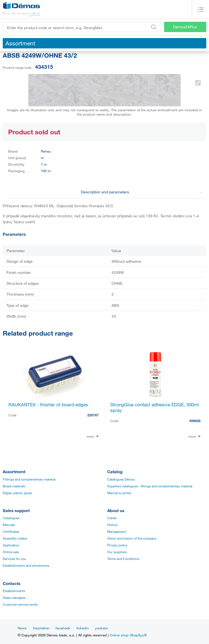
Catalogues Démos (121, 479)
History (113, 525)
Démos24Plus (185, 27)
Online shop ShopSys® (128, 635)
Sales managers (14, 597)
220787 (93, 415)
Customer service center (20, 604)
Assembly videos (15, 538)
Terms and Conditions (123, 559)
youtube (101, 628)
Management (117, 531)
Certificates (11, 531)
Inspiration (41, 628)
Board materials (14, 486)
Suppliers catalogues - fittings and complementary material (150, 486)
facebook (63, 628)
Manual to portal (119, 493)
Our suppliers (117, 552)
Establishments (14, 591)
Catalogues (11, 518)
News (22, 628)
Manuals (9, 525)
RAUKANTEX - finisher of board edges (48, 405)
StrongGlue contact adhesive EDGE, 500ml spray (155, 407)
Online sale (11, 552)
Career (112, 518)
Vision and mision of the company (132, 538)
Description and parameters (142, 192)
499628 (195, 421)
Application (11, 545)
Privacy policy (117, 545)
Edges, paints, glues (17, 493)
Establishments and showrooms (26, 565)
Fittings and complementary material (29, 479)
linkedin (83, 628)
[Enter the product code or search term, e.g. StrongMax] (82, 27)
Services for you (14, 559)
